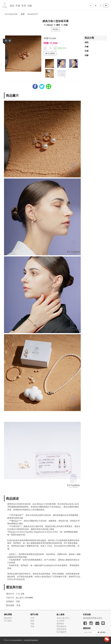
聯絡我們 (8, 618)
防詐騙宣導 (61, 632)
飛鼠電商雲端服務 (30, 640)
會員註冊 (60, 618)
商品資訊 (55, 29)
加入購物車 (50, 53)
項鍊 (29, 5)
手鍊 (18, 5)
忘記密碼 (60, 621)
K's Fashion (11, 14)
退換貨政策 (61, 629)
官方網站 (8, 621)
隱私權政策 (61, 626)
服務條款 (60, 624)
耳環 (24, 5)
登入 (68, 618)
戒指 (12, 5)
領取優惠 (102, 632)
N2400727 (33, 14)
